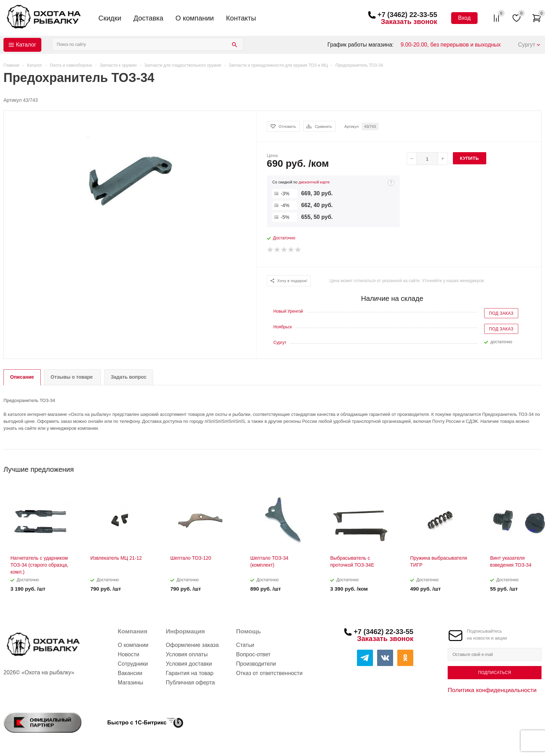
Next (536, 467)
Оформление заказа (192, 645)
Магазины (131, 683)
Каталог (26, 45)
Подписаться (494, 673)
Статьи (245, 645)
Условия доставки (189, 664)
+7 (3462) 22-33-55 (407, 15)
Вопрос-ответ (253, 654)
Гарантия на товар (190, 673)
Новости (129, 654)
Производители (256, 664)
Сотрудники (133, 664)
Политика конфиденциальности (492, 690)
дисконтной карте (314, 182)
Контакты (241, 18)
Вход (464, 18)
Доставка (148, 18)
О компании (195, 18)
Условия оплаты (187, 654)
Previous (525, 467)
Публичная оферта (190, 683)
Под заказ (501, 313)
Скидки (110, 18)
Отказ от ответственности (269, 673)
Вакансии (130, 673)
